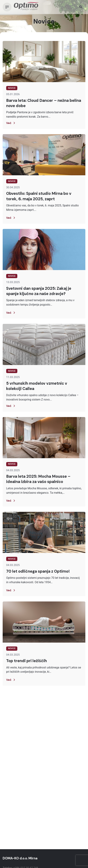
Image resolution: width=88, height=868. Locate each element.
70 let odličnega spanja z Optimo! (38, 571)
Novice (12, 88)
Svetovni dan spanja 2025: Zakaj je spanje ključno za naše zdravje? (39, 291)
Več (11, 123)
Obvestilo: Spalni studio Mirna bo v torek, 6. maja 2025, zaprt (39, 196)
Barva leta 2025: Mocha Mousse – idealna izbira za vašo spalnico (38, 479)
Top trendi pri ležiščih (27, 661)
